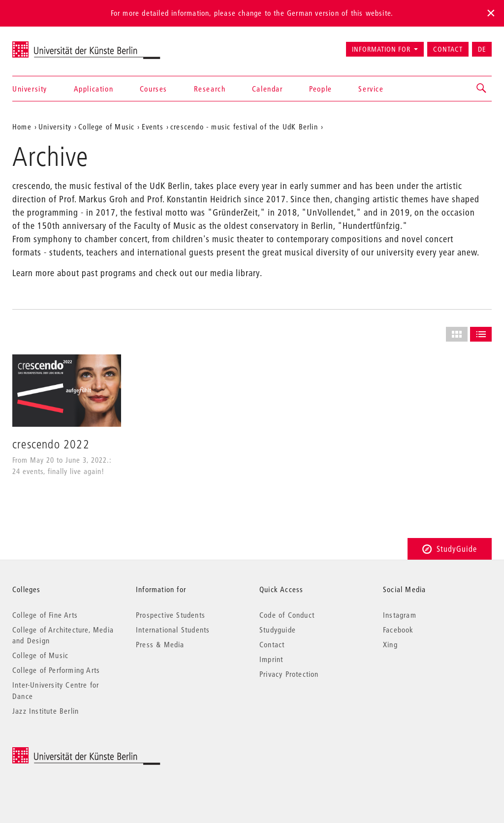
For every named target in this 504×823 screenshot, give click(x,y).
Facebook (398, 630)
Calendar (268, 89)
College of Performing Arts (56, 670)
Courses (154, 89)
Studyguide (278, 630)
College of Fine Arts (45, 615)
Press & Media (160, 644)
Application (94, 89)
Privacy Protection (289, 674)
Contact (448, 49)
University (30, 89)
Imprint (271, 659)
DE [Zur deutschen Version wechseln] (482, 49)
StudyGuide (450, 549)
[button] (482, 89)
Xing (390, 644)
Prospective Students (171, 615)
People (321, 89)
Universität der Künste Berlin (51, 45)
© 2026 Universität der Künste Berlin (64, 752)
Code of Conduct (287, 615)
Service (371, 89)
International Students (173, 630)
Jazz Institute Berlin (46, 711)
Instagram (400, 615)
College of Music (40, 655)
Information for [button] (381, 49)
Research (210, 89)
